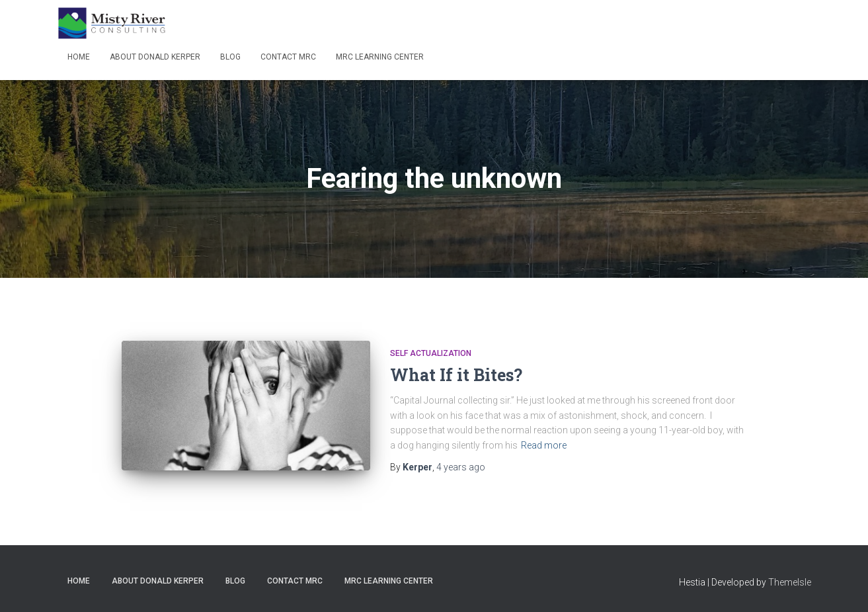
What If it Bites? (456, 375)
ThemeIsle (790, 582)
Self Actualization (431, 353)
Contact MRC (288, 57)
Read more (544, 445)
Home (79, 57)
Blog (230, 57)
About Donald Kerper (155, 57)
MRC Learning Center (380, 57)
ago (461, 467)
